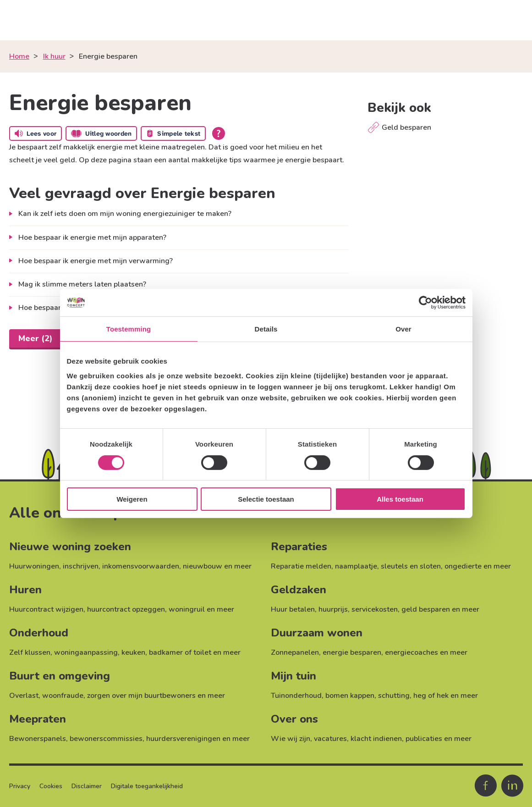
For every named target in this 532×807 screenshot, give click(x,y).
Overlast (24, 696)
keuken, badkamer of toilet (166, 652)
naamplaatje (356, 566)
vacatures (330, 739)
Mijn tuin (293, 676)
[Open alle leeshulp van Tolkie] (219, 133)
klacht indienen (376, 739)
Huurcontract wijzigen (46, 609)
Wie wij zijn (291, 739)
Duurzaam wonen (317, 633)
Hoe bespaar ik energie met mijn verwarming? (96, 261)
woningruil (187, 609)
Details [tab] (266, 329)
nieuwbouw (203, 566)
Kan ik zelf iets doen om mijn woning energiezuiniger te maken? (125, 214)
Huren (25, 590)
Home (19, 56)
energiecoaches (411, 652)
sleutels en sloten (411, 566)
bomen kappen (350, 696)
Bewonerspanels (38, 739)
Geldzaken (299, 590)
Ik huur (54, 56)
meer (243, 566)
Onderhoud (39, 633)
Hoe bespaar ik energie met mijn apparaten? (92, 238)
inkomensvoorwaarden (141, 566)
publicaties (424, 739)
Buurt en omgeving (60, 676)
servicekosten (375, 609)
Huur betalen (293, 609)
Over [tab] (403, 329)
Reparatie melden (301, 566)
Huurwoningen (34, 566)
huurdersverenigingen (183, 739)
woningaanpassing (86, 652)
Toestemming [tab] (129, 329)
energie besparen (352, 652)
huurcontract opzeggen (126, 609)
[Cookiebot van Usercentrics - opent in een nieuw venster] (425, 303)
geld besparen (426, 609)
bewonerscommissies (106, 739)
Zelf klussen (30, 652)
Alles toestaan (400, 499)
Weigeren (132, 499)
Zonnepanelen (295, 652)
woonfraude (63, 696)
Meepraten (38, 719)
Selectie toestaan (266, 499)
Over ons (294, 719)
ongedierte (463, 566)
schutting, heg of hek (413, 696)
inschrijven (81, 566)
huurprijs (333, 609)
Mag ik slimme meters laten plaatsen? (82, 284)
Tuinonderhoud (296, 696)
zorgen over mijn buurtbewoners (141, 696)
